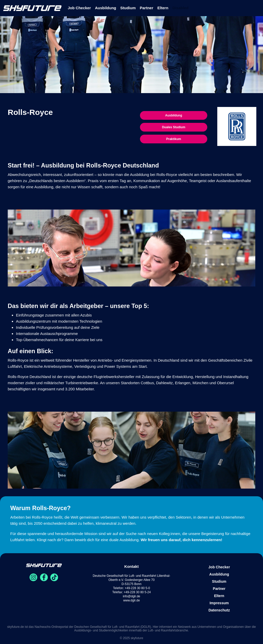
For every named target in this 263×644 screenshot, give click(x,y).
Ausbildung (106, 8)
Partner (147, 8)
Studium (128, 8)
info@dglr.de (131, 596)
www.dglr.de (132, 600)
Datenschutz (219, 610)
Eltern (163, 8)
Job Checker (79, 8)
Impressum (219, 603)
